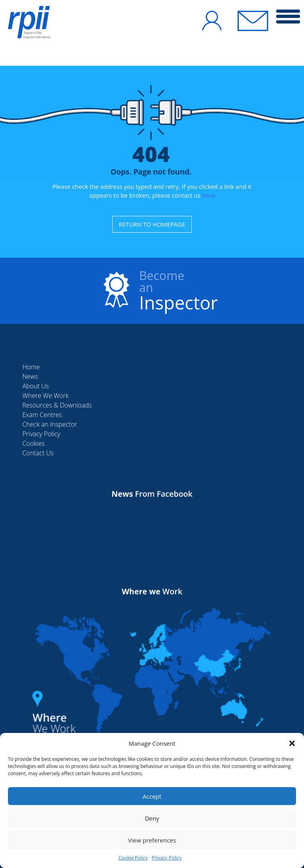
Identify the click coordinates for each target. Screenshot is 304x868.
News (30, 376)
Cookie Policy (133, 858)
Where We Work (46, 396)
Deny (152, 818)
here (209, 195)
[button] (292, 743)
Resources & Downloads (57, 405)
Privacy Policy (167, 858)
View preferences (152, 840)
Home (31, 367)
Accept (152, 796)
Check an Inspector (50, 424)
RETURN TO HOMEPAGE (152, 224)
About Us (35, 386)
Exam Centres (42, 415)
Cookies (33, 443)
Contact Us (38, 453)
